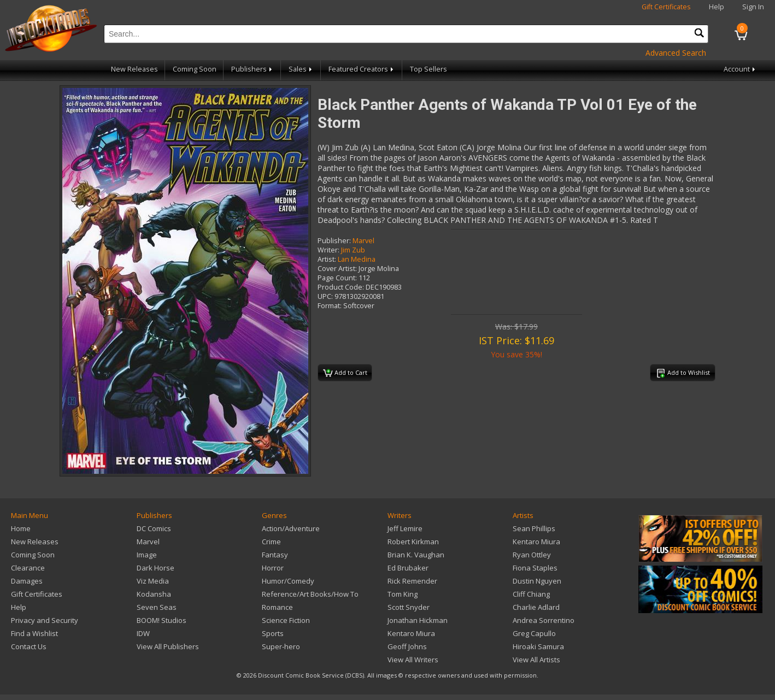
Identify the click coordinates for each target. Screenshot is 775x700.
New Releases (134, 69)
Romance (277, 607)
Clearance (28, 568)
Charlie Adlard (536, 607)
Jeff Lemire (405, 528)
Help (717, 7)
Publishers (253, 69)
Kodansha (154, 594)
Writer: (328, 250)
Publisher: (334, 241)
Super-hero (281, 646)
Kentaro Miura (411, 633)
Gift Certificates (666, 7)
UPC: (325, 296)
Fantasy (275, 555)
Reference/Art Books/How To (310, 594)
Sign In (753, 7)
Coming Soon (195, 69)
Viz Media (153, 581)
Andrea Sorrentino (544, 620)
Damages (27, 581)
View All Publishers (168, 646)
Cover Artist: (337, 269)
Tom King (403, 594)
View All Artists (536, 660)
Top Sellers (428, 69)
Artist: (327, 259)
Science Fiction (286, 620)
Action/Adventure (291, 528)
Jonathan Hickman (418, 620)
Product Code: (341, 287)
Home (21, 528)
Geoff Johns (407, 646)
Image (147, 555)
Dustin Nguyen (537, 581)
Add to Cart (345, 373)
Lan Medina (357, 259)
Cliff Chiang (531, 594)
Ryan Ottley (532, 555)
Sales (301, 69)
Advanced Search (676, 53)
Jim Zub (353, 250)
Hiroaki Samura (538, 646)
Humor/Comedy (288, 581)
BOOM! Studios (162, 620)
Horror (273, 568)
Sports (273, 633)
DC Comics (154, 528)
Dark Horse (155, 568)
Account (740, 69)
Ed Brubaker (408, 568)
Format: (330, 306)
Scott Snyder (409, 607)
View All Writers (413, 660)
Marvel (363, 241)
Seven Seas (157, 607)
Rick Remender (412, 581)
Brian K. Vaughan (416, 555)
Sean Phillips (534, 528)
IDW (143, 633)
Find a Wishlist (34, 633)
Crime (271, 542)
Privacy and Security (45, 620)
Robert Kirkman (413, 542)
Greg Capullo (534, 633)
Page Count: (337, 278)
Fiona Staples (535, 568)
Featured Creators (362, 69)
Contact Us (29, 646)
